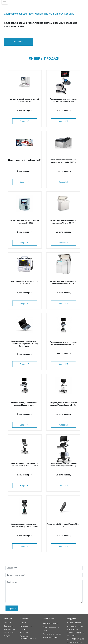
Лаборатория (10, 629)
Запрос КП (25, 121)
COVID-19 (8, 623)
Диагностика (9, 626)
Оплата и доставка (50, 623)
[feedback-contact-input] (44, 575)
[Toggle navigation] (5, 2)
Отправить (12, 608)
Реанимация (9, 633)
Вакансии (24, 633)
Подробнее (18, 42)
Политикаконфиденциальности (29, 638)
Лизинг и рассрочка (51, 627)
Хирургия (8, 636)
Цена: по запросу (25, 111)
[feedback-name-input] (44, 568)
